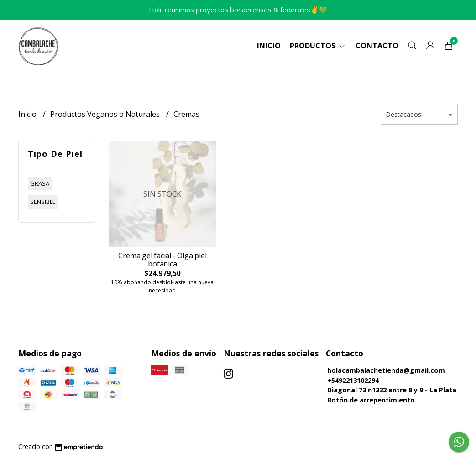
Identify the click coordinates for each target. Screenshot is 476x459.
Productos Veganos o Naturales (106, 114)
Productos (318, 46)
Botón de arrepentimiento (371, 400)
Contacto (377, 46)
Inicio (269, 46)
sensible (43, 202)
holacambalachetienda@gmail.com (386, 370)
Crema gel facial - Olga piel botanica (162, 260)
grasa (40, 183)
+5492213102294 (353, 380)
